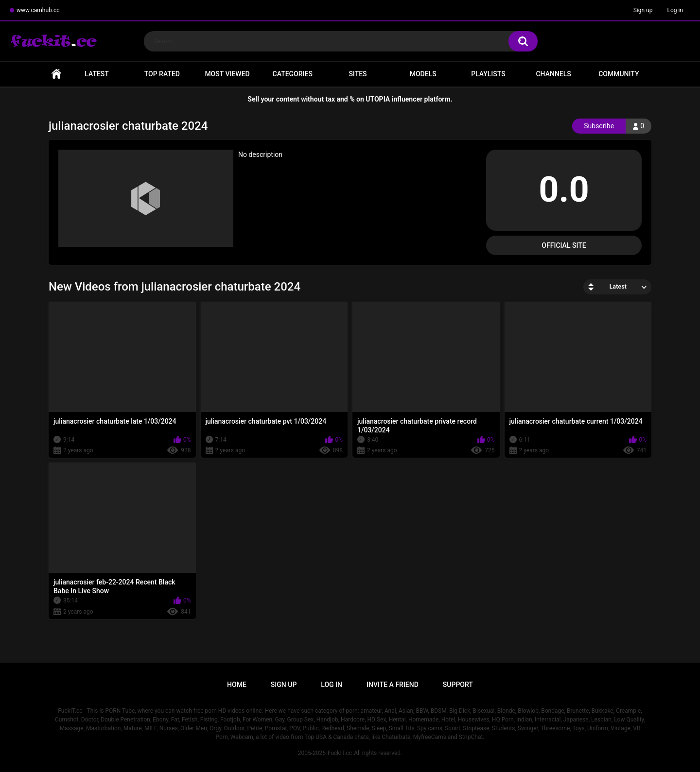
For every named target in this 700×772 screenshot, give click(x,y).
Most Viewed (227, 74)
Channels (553, 74)
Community (619, 74)
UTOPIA (378, 99)
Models (423, 74)
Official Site (564, 245)
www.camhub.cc (38, 10)
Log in (675, 10)
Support (458, 685)
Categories (293, 74)
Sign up (643, 10)
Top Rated (162, 74)
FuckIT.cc (340, 753)
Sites (358, 74)
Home (56, 74)
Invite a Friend (393, 685)
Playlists (488, 74)
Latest (97, 74)
